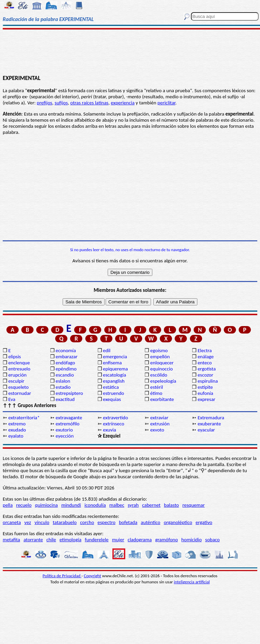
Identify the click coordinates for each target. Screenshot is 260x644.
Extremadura (211, 418)
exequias (112, 399)
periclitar (166, 103)
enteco (205, 363)
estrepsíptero (69, 393)
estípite (205, 387)
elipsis (14, 357)
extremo (17, 424)
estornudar (19, 393)
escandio (65, 375)
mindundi (71, 505)
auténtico (151, 522)
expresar (207, 399)
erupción (17, 375)
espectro (106, 522)
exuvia (110, 430)
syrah (133, 505)
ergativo (204, 522)
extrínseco (114, 424)
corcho (87, 522)
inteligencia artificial (192, 582)
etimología (71, 540)
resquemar (194, 505)
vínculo (42, 522)
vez (28, 522)
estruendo (113, 393)
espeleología (163, 381)
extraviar (159, 418)
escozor (205, 375)
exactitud (65, 399)
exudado (17, 430)
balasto (171, 505)
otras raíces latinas (90, 103)
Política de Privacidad (62, 576)
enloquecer (162, 363)
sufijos (61, 103)
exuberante (209, 424)
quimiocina (46, 505)
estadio (63, 387)
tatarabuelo (65, 522)
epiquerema (115, 369)
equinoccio (162, 369)
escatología (114, 375)
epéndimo (66, 369)
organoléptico (178, 522)
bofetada (128, 522)
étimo (156, 393)
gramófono (166, 540)
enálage (206, 357)
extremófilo (67, 424)
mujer (118, 540)
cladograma (140, 540)
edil (107, 350)
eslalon (63, 381)
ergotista (207, 369)
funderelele (97, 540)
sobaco (212, 540)
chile (51, 540)
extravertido (115, 418)
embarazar (67, 357)
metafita (11, 540)
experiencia (123, 103)
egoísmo (159, 350)
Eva (12, 399)
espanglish (114, 381)
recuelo (24, 505)
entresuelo (19, 369)
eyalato (16, 436)
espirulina (208, 381)
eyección (64, 436)
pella (8, 505)
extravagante (69, 418)
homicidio (192, 540)
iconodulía (95, 505)
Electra (205, 350)
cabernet (151, 505)
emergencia (115, 357)
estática (111, 387)
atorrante (33, 540)
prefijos (45, 103)
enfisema (112, 363)
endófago (65, 363)
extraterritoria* (24, 418)
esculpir (16, 381)
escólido (159, 375)
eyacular (206, 430)
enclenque (19, 363)
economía (66, 350)
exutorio (64, 430)
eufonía (205, 393)
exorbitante (162, 399)
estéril (157, 387)
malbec (117, 505)
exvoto (157, 430)
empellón (160, 357)
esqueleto (18, 387)
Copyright (93, 576)
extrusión (160, 424)
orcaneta (12, 522)
